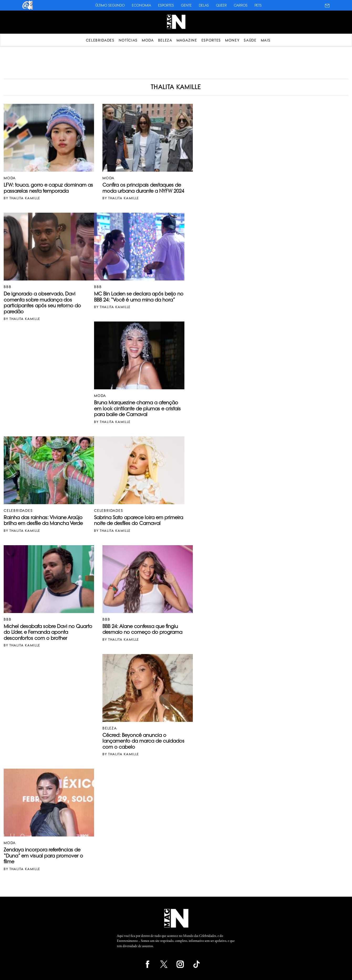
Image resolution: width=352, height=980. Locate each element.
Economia (141, 5)
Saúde (250, 40)
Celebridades (100, 40)
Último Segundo (110, 5)
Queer (221, 5)
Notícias (128, 40)
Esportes (166, 5)
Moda (148, 40)
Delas (204, 5)
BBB (7, 287)
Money (232, 40)
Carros (241, 5)
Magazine (187, 40)
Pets (258, 5)
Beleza (165, 40)
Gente (186, 5)
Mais (266, 40)
